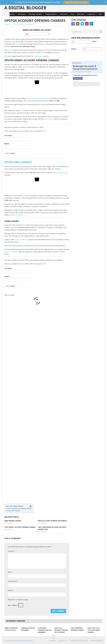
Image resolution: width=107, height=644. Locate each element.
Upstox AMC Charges (14, 511)
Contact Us (63, 641)
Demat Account (18, 24)
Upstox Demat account (61, 173)
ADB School (65, 14)
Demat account (48, 119)
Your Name (8, 136)
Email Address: (13, 581)
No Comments (29, 24)
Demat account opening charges (37, 98)
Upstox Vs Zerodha (17, 215)
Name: (10, 572)
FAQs (73, 14)
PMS (101, 14)
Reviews (13, 14)
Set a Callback (10, 153)
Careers (53, 641)
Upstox (18, 44)
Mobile (7, 144)
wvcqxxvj (7, 24)
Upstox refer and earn (11, 252)
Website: (10, 590)
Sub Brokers (23, 14)
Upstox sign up (39, 56)
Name (95, 41)
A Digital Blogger (25, 8)
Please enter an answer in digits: (18, 600)
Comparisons (92, 14)
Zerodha (11, 50)
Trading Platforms (52, 14)
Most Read (82, 14)
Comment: (11, 551)
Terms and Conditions (79, 641)
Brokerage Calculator (36, 14)
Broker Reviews (96, 641)
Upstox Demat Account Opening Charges (20, 508)
